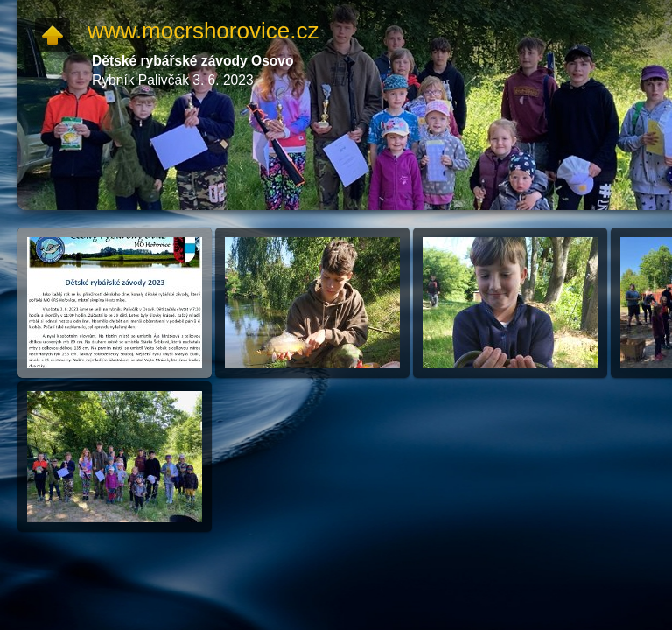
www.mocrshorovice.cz (203, 31)
